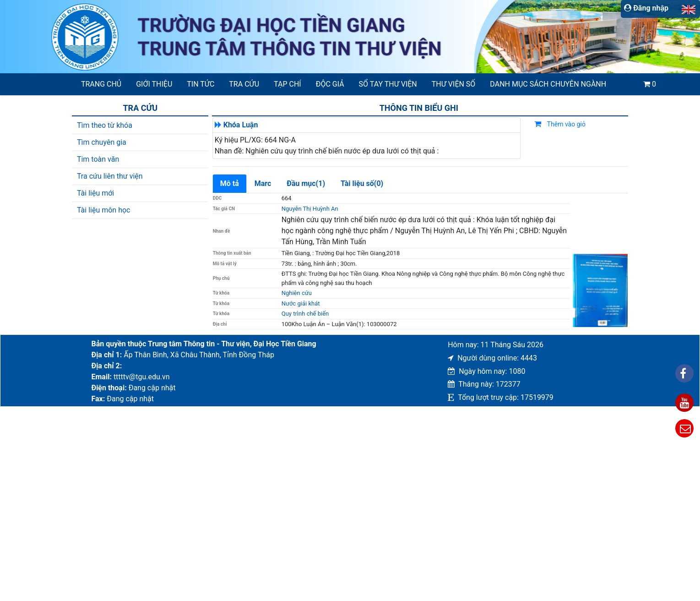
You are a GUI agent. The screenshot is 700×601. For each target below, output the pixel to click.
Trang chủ (101, 84)
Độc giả (330, 84)
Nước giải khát (301, 303)
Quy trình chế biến (305, 314)
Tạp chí (288, 84)
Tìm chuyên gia (102, 142)
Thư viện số (454, 84)
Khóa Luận (241, 125)
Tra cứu (244, 84)
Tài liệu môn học (104, 210)
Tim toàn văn (98, 159)
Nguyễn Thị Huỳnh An (310, 209)
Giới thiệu (154, 84)
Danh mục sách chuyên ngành (548, 84)
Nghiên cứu (297, 293)
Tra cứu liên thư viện (110, 176)
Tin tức (201, 84)
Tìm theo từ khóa (105, 125)
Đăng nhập (646, 8)
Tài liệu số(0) (362, 183)
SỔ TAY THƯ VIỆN (388, 84)
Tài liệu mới (95, 193)
